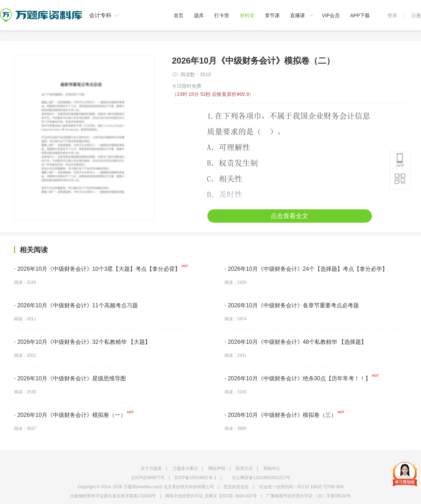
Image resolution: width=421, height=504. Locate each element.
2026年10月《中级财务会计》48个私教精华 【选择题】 (296, 342)
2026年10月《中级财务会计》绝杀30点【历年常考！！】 (298, 378)
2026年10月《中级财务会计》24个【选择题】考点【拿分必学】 (306, 269)
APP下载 (360, 15)
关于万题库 (151, 469)
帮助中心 (272, 469)
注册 (416, 15)
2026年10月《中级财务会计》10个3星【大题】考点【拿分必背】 (97, 269)
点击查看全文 (289, 216)
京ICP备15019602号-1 (195, 478)
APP (400, 161)
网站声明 (217, 469)
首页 (179, 15)
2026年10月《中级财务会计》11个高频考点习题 (76, 305)
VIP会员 (331, 15)
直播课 (298, 15)
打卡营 (222, 15)
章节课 (272, 15)
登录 (392, 15)
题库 (199, 15)
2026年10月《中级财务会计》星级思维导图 (70, 378)
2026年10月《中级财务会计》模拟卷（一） (70, 415)
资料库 (247, 15)
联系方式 (244, 469)
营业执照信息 (236, 487)
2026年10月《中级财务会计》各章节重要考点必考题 (292, 305)
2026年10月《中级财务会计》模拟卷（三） (280, 415)
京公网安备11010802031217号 (261, 478)
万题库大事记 (185, 469)
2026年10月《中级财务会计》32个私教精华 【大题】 (82, 342)
